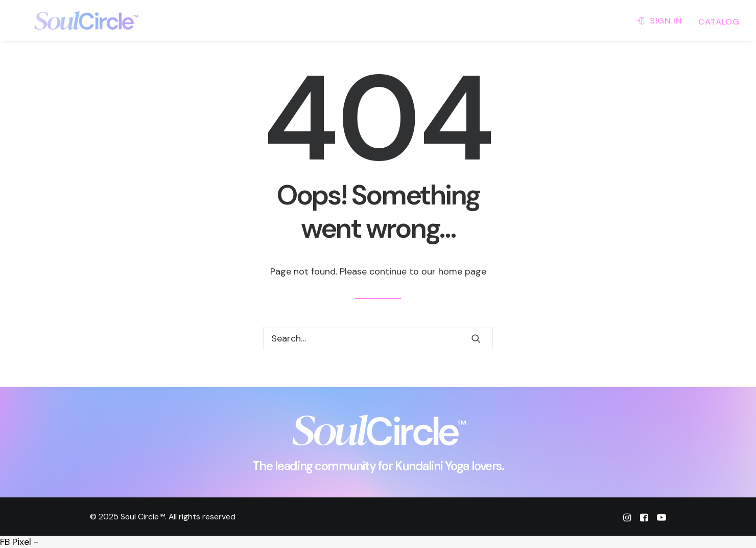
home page (462, 271)
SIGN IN (666, 21)
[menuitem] (663, 21)
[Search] (378, 338)
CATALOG (719, 22)
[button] (476, 338)
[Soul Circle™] (71, 21)
